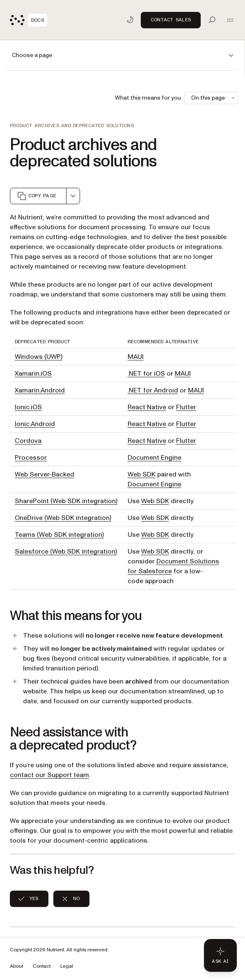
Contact (42, 966)
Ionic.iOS (28, 407)
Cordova (28, 441)
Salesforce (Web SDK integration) (66, 552)
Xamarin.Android (40, 390)
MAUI (136, 357)
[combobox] (73, 196)
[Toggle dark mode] (130, 20)
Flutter (186, 407)
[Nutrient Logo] (29, 20)
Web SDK (142, 474)
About (16, 966)
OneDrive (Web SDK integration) (63, 518)
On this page (214, 98)
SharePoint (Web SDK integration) (66, 501)
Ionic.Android (35, 424)
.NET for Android (153, 390)
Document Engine (155, 458)
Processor (31, 458)
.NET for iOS (146, 374)
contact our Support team (49, 775)
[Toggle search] (212, 20)
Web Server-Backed (45, 474)
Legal (67, 966)
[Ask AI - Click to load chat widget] (220, 955)
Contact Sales (171, 20)
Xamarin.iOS (33, 374)
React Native (147, 407)
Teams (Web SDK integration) (59, 535)
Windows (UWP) (39, 357)
